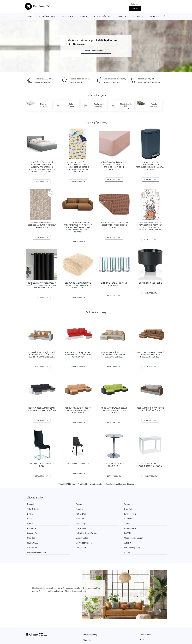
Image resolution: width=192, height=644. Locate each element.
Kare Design (70, 518)
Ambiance (142, 518)
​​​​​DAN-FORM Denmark (110, 536)
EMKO (104, 509)
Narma (31, 518)
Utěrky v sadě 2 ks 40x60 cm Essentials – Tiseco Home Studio (114, 225)
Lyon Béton (69, 509)
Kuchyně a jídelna (102, 16)
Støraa (104, 518)
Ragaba (31, 509)
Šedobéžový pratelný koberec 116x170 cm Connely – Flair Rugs (42, 225)
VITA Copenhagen (72, 532)
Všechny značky (90, 619)
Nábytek (122, 16)
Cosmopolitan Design (147, 527)
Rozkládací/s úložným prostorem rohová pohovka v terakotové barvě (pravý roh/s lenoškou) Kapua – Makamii (78, 227)
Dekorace (67, 16)
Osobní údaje (146, 619)
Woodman (105, 504)
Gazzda (68, 504)
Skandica (141, 513)
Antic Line (105, 513)
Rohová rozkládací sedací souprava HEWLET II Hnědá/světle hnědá (150, 355)
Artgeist (104, 532)
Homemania (33, 523)
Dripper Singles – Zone (150, 283)
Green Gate (143, 532)
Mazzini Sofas (107, 527)
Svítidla (138, 16)
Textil (83, 16)
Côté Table (69, 527)
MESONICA (33, 532)
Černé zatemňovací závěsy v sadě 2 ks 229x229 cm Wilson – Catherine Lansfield (42, 285)
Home (30, 16)
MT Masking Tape (72, 536)
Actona (140, 536)
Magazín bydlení (157, 16)
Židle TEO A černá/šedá (78, 464)
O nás (142, 624)
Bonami (31, 504)
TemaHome (142, 509)
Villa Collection (144, 504)
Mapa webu (88, 630)
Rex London (33, 536)
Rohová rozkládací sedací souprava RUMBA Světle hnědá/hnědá (78, 410)
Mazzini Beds (70, 523)
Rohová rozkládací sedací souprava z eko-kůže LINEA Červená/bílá (78, 355)
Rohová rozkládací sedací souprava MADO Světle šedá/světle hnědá (114, 355)
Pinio (67, 513)
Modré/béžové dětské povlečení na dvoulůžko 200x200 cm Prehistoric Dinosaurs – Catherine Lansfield (78, 167)
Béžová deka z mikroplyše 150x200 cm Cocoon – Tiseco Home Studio (78, 285)
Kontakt (143, 630)
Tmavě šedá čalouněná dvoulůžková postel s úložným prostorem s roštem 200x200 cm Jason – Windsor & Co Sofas (42, 167)
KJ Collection (34, 513)
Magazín (87, 624)
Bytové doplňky (47, 16)
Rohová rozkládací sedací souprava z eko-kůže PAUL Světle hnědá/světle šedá (42, 355)
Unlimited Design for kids (148, 523)
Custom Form (107, 523)
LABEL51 (32, 527)
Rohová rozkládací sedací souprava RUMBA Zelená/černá (114, 410)
